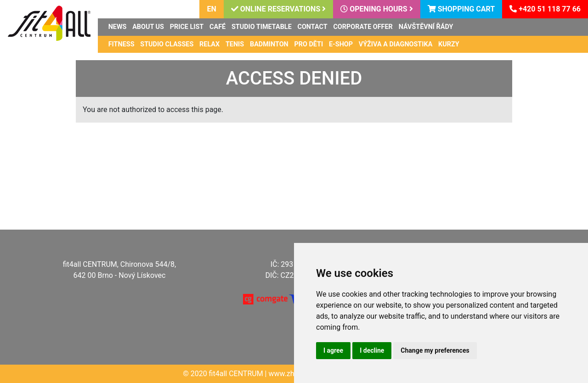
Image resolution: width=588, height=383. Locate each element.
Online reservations (279, 9)
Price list (187, 27)
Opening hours (376, 9)
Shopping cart (461, 9)
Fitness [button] (122, 44)
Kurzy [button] (449, 44)
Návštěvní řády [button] (426, 27)
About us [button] (148, 27)
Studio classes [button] (167, 44)
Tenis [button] (235, 44)
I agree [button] (333, 350)
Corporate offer (363, 27)
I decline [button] (372, 350)
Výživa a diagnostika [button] (396, 44)
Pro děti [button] (309, 44)
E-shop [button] (341, 44)
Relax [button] (209, 44)
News (118, 27)
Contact (313, 27)
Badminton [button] (269, 44)
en (211, 9)
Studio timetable (262, 27)
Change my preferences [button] (435, 350)
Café (218, 27)
